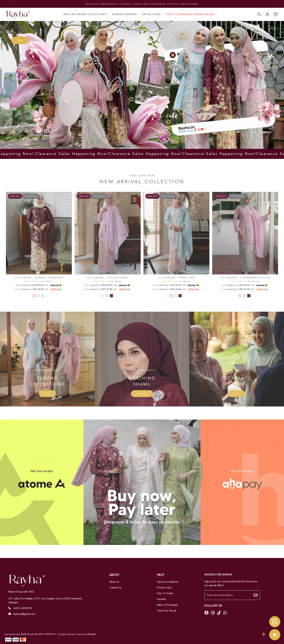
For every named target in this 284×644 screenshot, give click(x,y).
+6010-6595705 (20, 608)
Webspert (91, 634)
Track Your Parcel (166, 611)
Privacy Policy (164, 587)
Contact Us (115, 587)
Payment (161, 599)
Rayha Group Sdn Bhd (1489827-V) (38, 634)
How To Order (165, 593)
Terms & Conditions (168, 582)
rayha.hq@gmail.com (22, 614)
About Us (114, 582)
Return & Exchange (167, 605)
